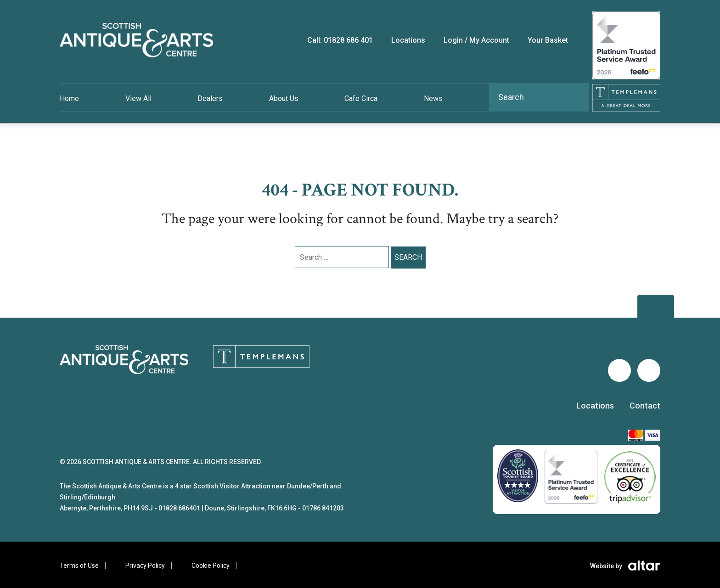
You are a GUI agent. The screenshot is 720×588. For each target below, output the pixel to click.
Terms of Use (79, 566)
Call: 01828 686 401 (340, 40)
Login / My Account (476, 40)
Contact (645, 406)
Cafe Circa (361, 98)
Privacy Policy (145, 566)
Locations (595, 406)
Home (69, 98)
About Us (284, 98)
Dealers (210, 98)
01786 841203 (323, 508)
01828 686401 (179, 508)
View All (138, 98)
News (433, 98)
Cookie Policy (211, 566)
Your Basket (548, 40)
